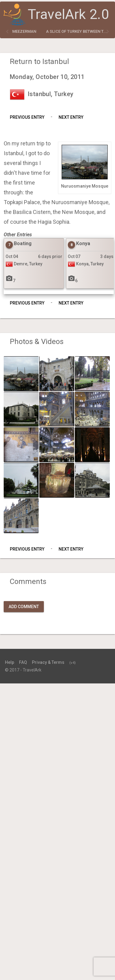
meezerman (24, 31)
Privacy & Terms (48, 662)
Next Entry (71, 117)
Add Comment (24, 607)
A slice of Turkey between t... (77, 31)
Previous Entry (27, 117)
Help (10, 662)
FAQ (23, 662)
